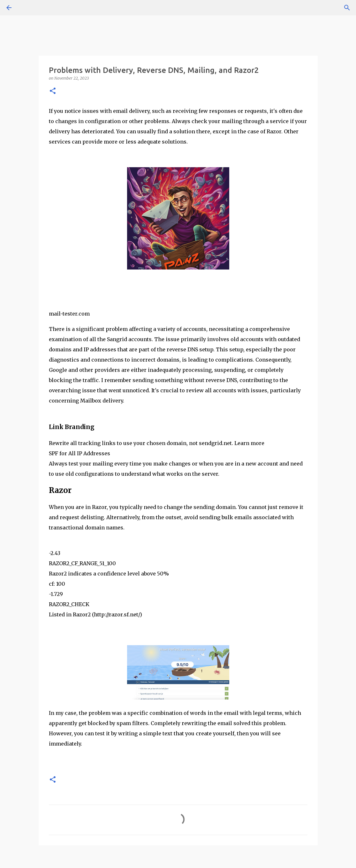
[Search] (347, 8)
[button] (53, 91)
